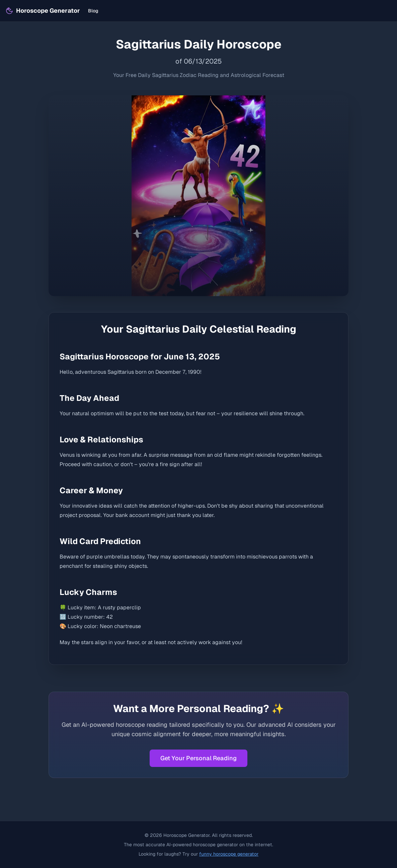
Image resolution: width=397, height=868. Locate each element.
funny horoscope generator (229, 854)
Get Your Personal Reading (198, 758)
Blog (93, 11)
